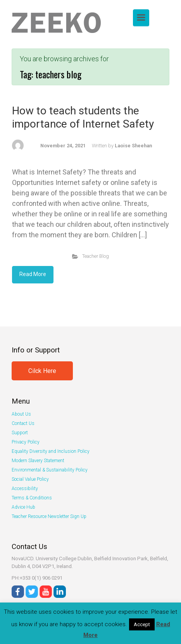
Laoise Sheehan (133, 146)
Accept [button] (142, 624)
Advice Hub (23, 507)
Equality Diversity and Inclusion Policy (51, 451)
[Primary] (141, 17)
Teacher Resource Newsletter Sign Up (49, 516)
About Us (21, 414)
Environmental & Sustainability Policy (50, 470)
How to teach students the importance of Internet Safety (83, 117)
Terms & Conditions (32, 498)
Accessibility (25, 489)
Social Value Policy (30, 479)
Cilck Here (42, 371)
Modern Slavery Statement (38, 461)
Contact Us (23, 423)
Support (20, 433)
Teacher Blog (96, 256)
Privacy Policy (26, 442)
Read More (33, 274)
